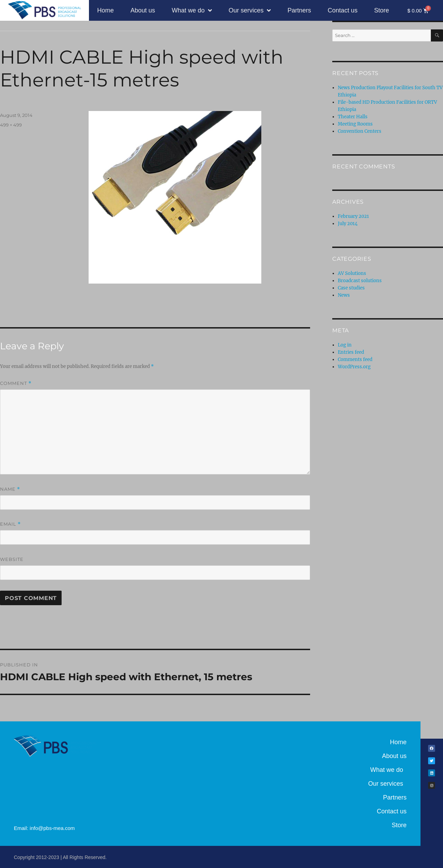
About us (143, 10)
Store (382, 10)
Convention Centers (360, 131)
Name (10, 489)
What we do (192, 10)
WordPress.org (354, 367)
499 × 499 (11, 125)
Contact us (343, 10)
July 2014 (348, 224)
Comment (16, 383)
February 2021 (353, 216)
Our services (250, 10)
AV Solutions (352, 273)
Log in (345, 345)
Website (12, 559)
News (344, 295)
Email (10, 524)
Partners (299, 10)
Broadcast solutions (360, 281)
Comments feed (355, 359)
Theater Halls (353, 117)
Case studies (351, 288)
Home (106, 10)
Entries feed (351, 352)
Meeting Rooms (355, 124)
